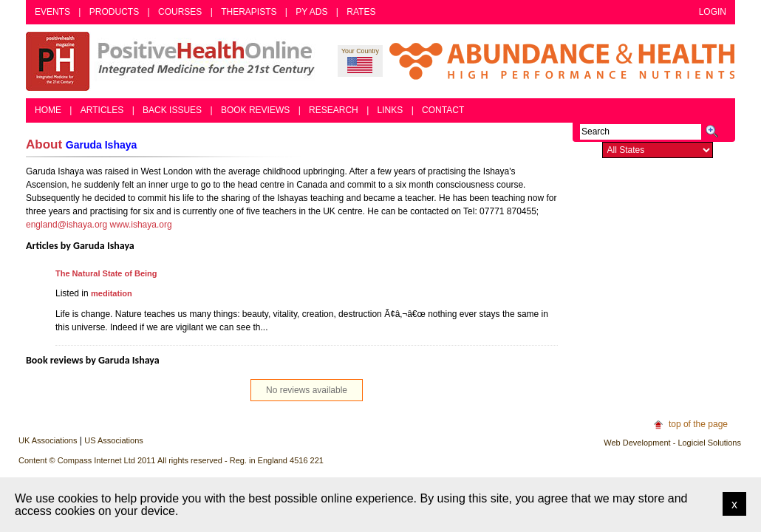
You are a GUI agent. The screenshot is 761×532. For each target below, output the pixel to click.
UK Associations (48, 440)
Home (48, 110)
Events (52, 12)
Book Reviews (255, 110)
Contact (443, 110)
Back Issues (172, 110)
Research (334, 110)
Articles (102, 110)
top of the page (698, 424)
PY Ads (311, 12)
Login (713, 12)
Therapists (249, 12)
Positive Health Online (174, 61)
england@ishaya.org (66, 225)
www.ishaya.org (141, 225)
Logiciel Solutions (709, 443)
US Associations (113, 440)
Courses (180, 12)
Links (390, 110)
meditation (112, 293)
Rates (361, 12)
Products (114, 12)
